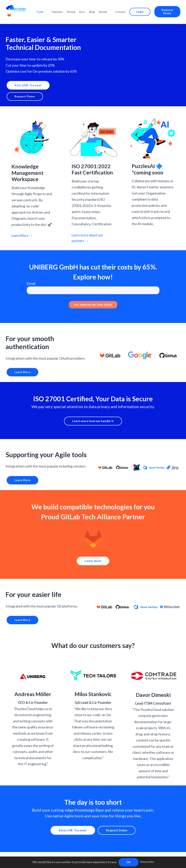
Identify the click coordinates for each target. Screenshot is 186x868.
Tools (48, 7)
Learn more (93, 555)
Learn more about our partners (88, 230)
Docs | (61, 855)
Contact (124, 7)
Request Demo (166, 7)
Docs (88, 7)
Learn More (21, 228)
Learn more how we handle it (93, 414)
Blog (98, 7)
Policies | (72, 855)
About (109, 7)
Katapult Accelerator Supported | (100, 855)
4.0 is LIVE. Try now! (27, 77)
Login (141, 7)
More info (147, 862)
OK (129, 862)
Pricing (77, 7)
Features (63, 7)
